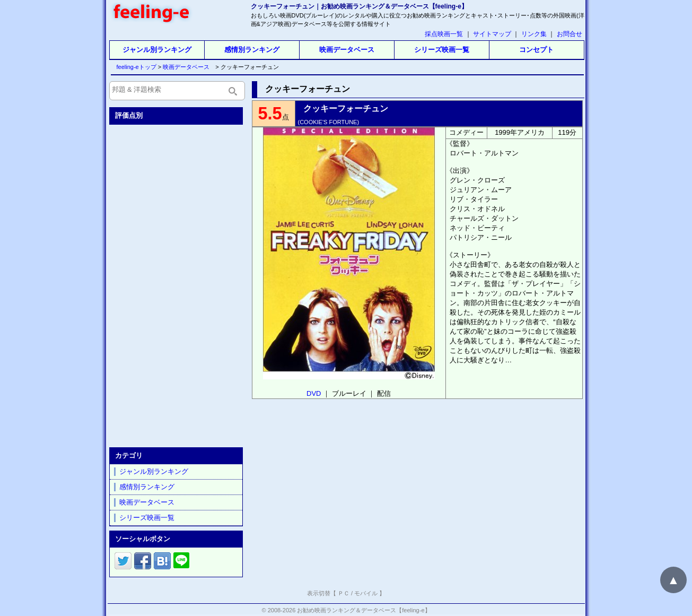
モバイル (366, 593)
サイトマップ (492, 34)
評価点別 (129, 115)
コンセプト (536, 50)
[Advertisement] (177, 284)
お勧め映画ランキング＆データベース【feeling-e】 (363, 610)
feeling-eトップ (134, 67)
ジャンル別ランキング (157, 50)
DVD (314, 393)
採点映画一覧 (444, 34)
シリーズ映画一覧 (442, 50)
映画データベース (347, 50)
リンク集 (534, 34)
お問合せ (570, 34)
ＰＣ (344, 593)
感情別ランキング (252, 50)
